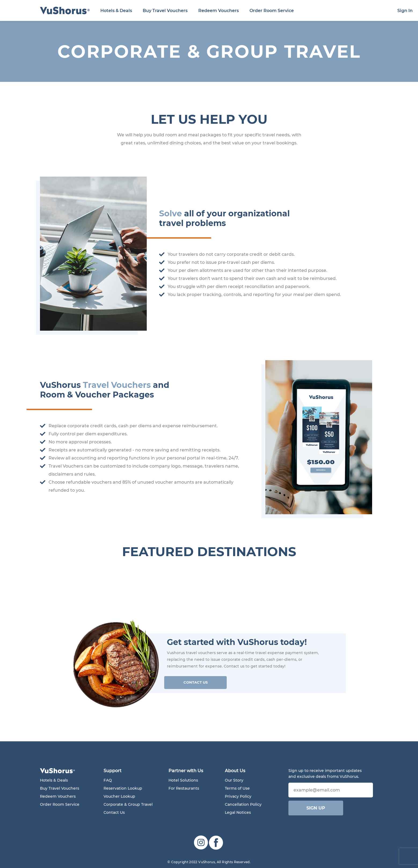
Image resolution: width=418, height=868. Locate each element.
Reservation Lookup (123, 788)
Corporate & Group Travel (128, 804)
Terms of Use (237, 788)
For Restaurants (184, 788)
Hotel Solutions (183, 780)
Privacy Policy (238, 796)
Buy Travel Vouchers (165, 11)
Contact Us (196, 682)
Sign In (405, 11)
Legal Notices (238, 812)
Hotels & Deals (116, 11)
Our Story (234, 780)
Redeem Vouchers (219, 11)
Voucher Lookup (119, 796)
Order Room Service (272, 11)
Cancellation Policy (243, 804)
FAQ (108, 780)
